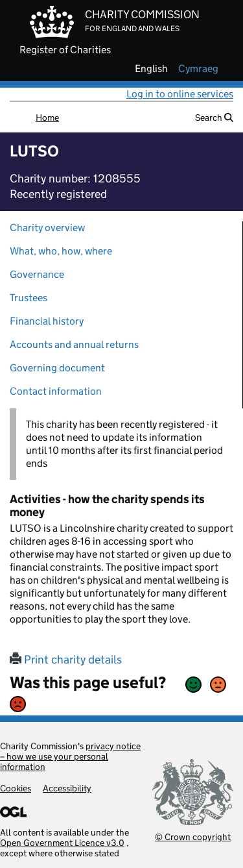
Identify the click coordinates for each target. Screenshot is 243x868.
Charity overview (47, 228)
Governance (37, 274)
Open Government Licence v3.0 (62, 843)
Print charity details (66, 660)
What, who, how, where (61, 251)
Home (47, 118)
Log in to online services (180, 94)
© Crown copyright (193, 837)
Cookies (16, 788)
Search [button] (214, 118)
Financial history (47, 321)
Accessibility (67, 788)
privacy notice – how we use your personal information (70, 756)
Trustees (29, 298)
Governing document (57, 368)
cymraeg (198, 69)
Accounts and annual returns (74, 344)
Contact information (56, 391)
